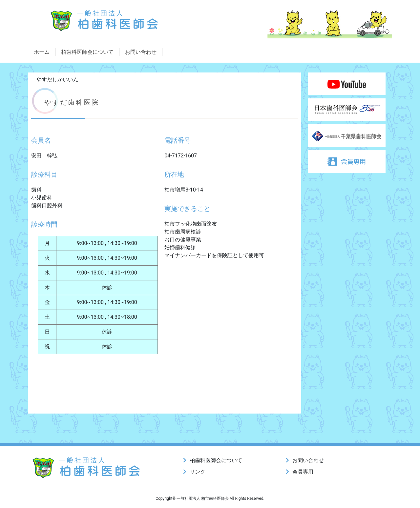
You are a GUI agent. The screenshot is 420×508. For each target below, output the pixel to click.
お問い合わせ (141, 52)
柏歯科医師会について (87, 52)
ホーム (42, 52)
